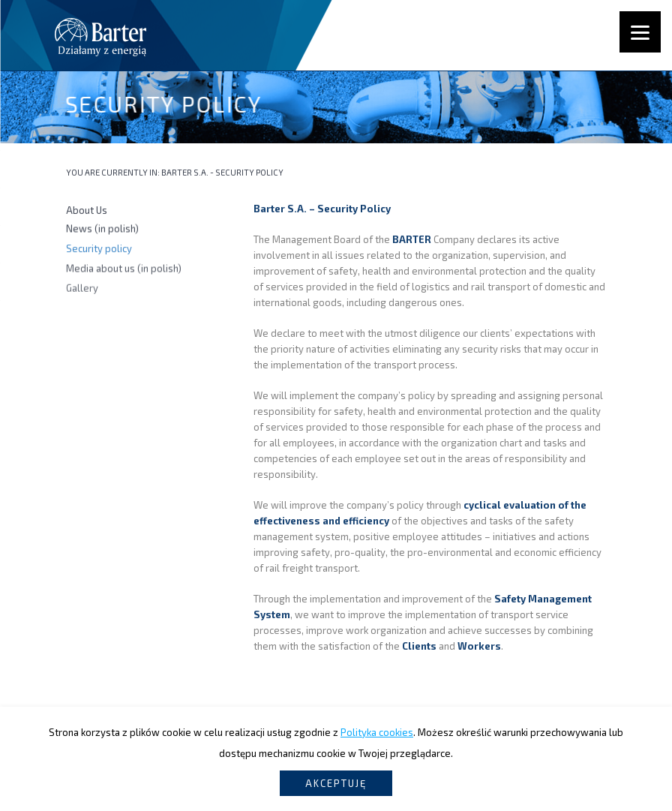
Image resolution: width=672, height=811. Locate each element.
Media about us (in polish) (124, 269)
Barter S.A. (185, 172)
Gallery (82, 290)
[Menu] (640, 32)
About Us (87, 211)
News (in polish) (102, 230)
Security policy (99, 249)
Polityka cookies (377, 732)
